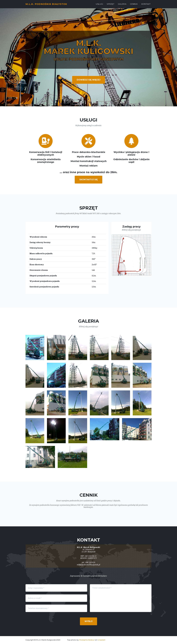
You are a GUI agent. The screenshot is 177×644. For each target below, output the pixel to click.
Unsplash (101, 640)
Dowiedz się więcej (89, 80)
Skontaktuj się (88, 180)
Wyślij (88, 621)
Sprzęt (111, 5)
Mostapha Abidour (87, 640)
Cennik (134, 5)
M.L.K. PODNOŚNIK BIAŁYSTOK (50, 5)
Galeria (122, 5)
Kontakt (146, 5)
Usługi (100, 5)
